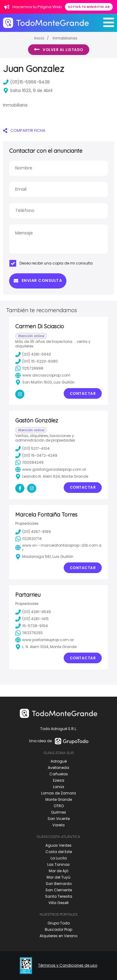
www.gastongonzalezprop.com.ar (51, 470)
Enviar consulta (38, 280)
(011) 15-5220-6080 (37, 361)
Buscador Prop (58, 929)
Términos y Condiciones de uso (68, 965)
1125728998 (29, 368)
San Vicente (59, 819)
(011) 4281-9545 (33, 612)
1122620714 (28, 539)
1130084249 (29, 463)
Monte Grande (59, 799)
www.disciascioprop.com (43, 375)
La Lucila (59, 858)
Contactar (83, 393)
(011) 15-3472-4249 (36, 456)
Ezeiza (59, 780)
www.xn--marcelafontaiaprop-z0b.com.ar (58, 548)
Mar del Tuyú (58, 877)
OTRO (59, 806)
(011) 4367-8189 (33, 532)
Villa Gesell (58, 903)
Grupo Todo (59, 923)
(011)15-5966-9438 (26, 82)
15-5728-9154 (32, 626)
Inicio (39, 38)
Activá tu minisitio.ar (89, 7)
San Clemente (59, 890)
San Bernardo (59, 884)
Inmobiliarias (65, 38)
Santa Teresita (59, 896)
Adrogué (59, 761)
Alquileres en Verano (58, 936)
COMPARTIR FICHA (24, 130)
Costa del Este (59, 852)
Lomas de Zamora (58, 793)
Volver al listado (59, 50)
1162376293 (29, 633)
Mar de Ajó (58, 871)
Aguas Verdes (58, 845)
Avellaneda (58, 768)
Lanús (59, 787)
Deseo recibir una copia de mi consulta (51, 263)
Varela (58, 825)
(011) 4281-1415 (32, 619)
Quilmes (58, 812)
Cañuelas (59, 774)
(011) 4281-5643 (33, 354)
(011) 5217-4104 (32, 449)
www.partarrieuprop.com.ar (44, 640)
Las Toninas (58, 864)
